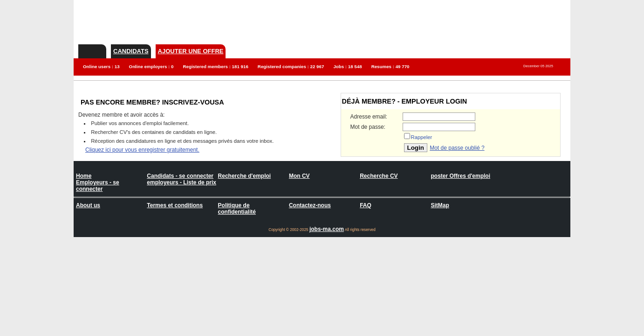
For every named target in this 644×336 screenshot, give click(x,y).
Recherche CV (379, 176)
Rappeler (422, 137)
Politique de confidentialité (237, 209)
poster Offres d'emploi (460, 176)
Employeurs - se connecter (98, 186)
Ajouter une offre (191, 51)
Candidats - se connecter (180, 176)
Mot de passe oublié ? (457, 148)
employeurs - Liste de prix (182, 182)
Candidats (131, 51)
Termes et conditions (175, 205)
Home (84, 176)
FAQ (366, 205)
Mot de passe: (368, 127)
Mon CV (299, 176)
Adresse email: (369, 117)
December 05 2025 (538, 66)
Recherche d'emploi (245, 176)
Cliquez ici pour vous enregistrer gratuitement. (142, 150)
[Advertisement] (401, 21)
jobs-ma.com (327, 229)
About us (88, 205)
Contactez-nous (310, 205)
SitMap (440, 205)
